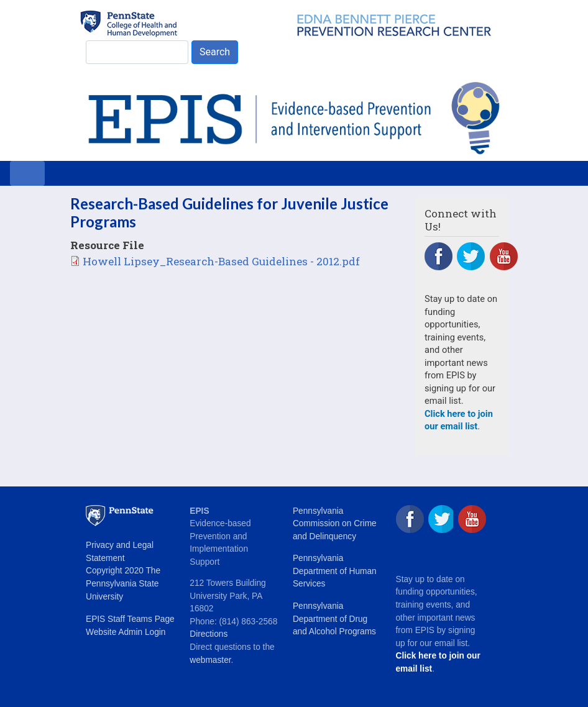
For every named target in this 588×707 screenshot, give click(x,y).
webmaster (210, 660)
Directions (209, 634)
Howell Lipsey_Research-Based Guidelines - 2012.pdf (221, 261)
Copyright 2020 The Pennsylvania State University (123, 583)
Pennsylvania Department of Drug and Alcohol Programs (334, 619)
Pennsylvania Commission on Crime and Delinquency (335, 524)
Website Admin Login (126, 632)
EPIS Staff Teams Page (130, 619)
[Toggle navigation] (27, 173)
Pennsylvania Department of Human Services (335, 571)
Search (215, 52)
